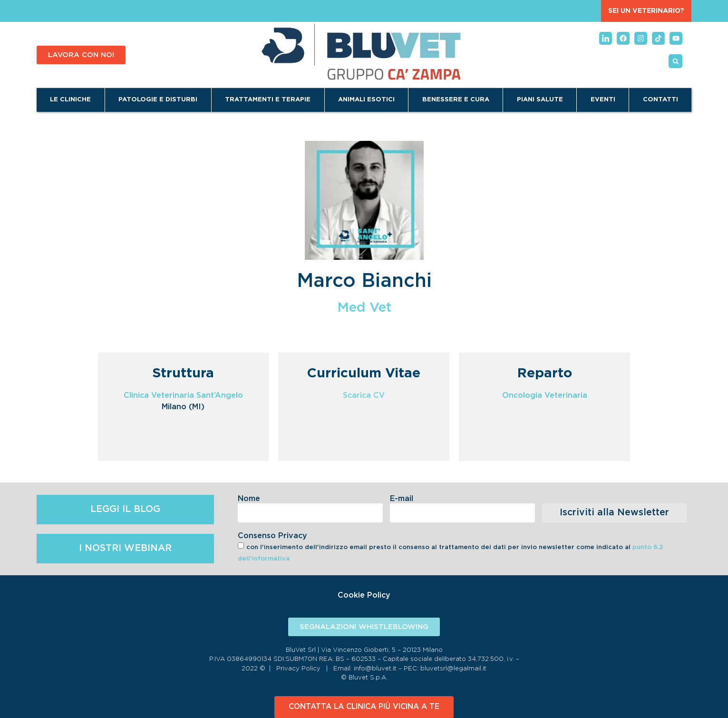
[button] (675, 61)
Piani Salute (540, 100)
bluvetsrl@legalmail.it (453, 669)
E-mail (402, 499)
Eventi (603, 100)
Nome (249, 499)
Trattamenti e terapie (268, 100)
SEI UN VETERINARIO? (646, 11)
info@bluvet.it (375, 669)
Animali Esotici (366, 100)
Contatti (660, 100)
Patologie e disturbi (158, 100)
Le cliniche (70, 100)
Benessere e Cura (456, 100)
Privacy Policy (298, 669)
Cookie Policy (364, 595)
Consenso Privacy (272, 536)
